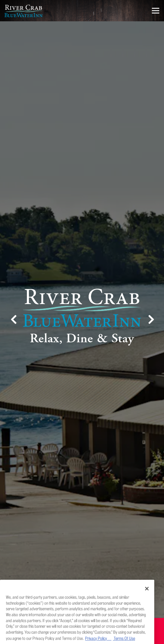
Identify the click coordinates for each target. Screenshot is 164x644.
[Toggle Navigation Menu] (156, 11)
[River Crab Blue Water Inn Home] (25, 11)
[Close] (147, 595)
